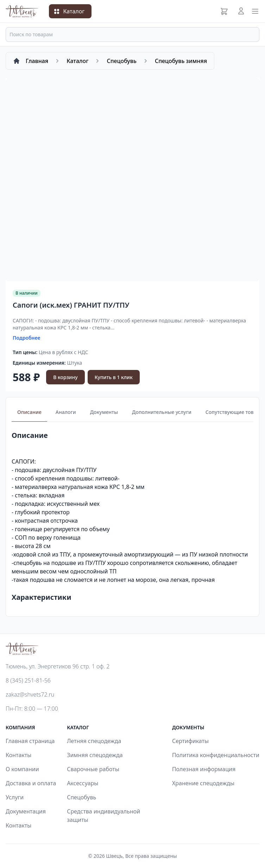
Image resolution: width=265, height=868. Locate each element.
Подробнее (27, 338)
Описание (29, 412)
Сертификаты (190, 741)
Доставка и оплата (31, 783)
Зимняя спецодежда (95, 755)
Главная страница (30, 741)
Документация (26, 811)
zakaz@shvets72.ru (30, 694)
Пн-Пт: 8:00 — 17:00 (32, 709)
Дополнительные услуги (162, 412)
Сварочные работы (93, 769)
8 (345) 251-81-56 (28, 680)
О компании (22, 769)
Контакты (18, 755)
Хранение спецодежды (203, 783)
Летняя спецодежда (94, 741)
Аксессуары (83, 783)
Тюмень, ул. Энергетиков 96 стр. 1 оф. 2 (58, 666)
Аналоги (66, 412)
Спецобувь (81, 797)
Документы (104, 412)
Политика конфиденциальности (216, 755)
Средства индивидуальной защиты (103, 816)
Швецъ (114, 856)
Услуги (15, 797)
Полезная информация (204, 769)
